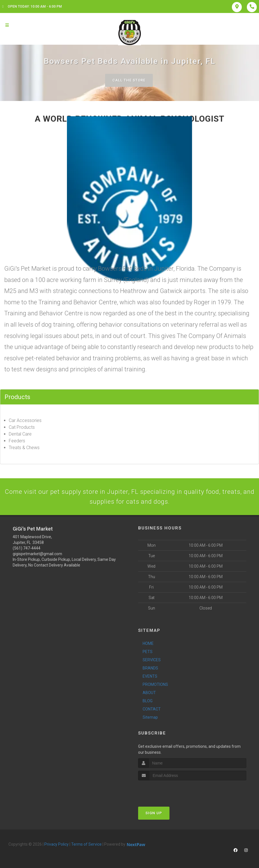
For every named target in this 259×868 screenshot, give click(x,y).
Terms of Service (86, 844)
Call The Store (129, 80)
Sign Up (154, 813)
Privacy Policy (56, 844)
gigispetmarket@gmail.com (37, 554)
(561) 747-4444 (27, 548)
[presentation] (168, 791)
